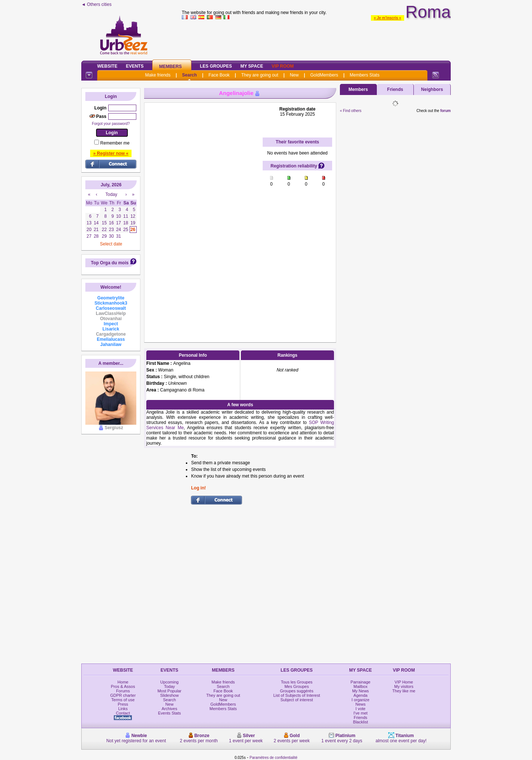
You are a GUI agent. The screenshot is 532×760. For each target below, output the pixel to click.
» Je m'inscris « (388, 18)
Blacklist (361, 722)
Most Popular (169, 691)
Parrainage (361, 682)
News (361, 704)
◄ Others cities (96, 4)
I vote (360, 709)
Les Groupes (216, 66)
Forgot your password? (111, 124)
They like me (404, 691)
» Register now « (111, 153)
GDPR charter (123, 695)
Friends (395, 89)
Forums (123, 691)
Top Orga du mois (110, 263)
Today (169, 686)
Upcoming (170, 682)
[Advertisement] (316, 38)
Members (170, 67)
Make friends (158, 75)
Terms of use (123, 700)
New (294, 75)
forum (446, 111)
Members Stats (365, 75)
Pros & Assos (123, 686)
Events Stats (170, 713)
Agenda (361, 695)
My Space (252, 66)
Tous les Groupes (297, 682)
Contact (123, 713)
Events (135, 66)
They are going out (260, 75)
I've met (361, 713)
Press (123, 704)
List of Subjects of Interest (297, 695)
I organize (361, 700)
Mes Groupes (297, 686)
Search (190, 75)
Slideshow (170, 695)
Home (123, 682)
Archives (170, 709)
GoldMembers (324, 75)
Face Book (219, 75)
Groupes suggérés (297, 691)
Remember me (115, 143)
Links (123, 709)
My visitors (404, 686)
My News (360, 691)
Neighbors (432, 89)
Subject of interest (297, 700)
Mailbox (361, 686)
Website (107, 66)
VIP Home (404, 682)
